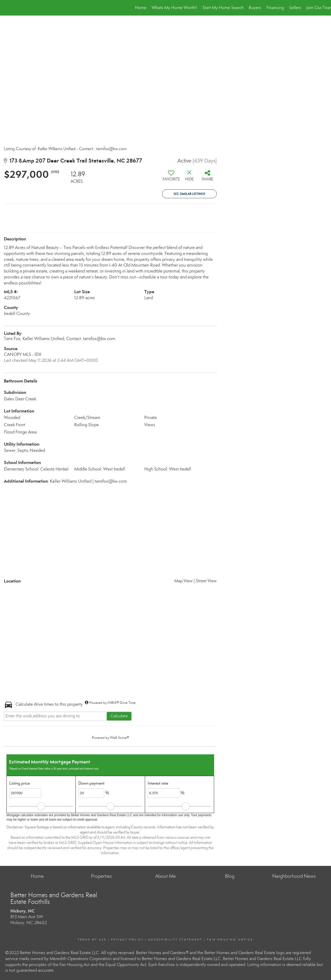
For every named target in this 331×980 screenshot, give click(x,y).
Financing (275, 8)
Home (141, 8)
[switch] (171, 178)
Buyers (255, 8)
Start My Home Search (223, 8)
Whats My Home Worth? (174, 8)
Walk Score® (119, 738)
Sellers (295, 8)
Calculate (119, 716)
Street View (206, 581)
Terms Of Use (92, 940)
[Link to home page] (7, 8)
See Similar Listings (189, 194)
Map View (183, 581)
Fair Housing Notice (230, 940)
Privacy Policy (127, 940)
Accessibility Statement (175, 940)
